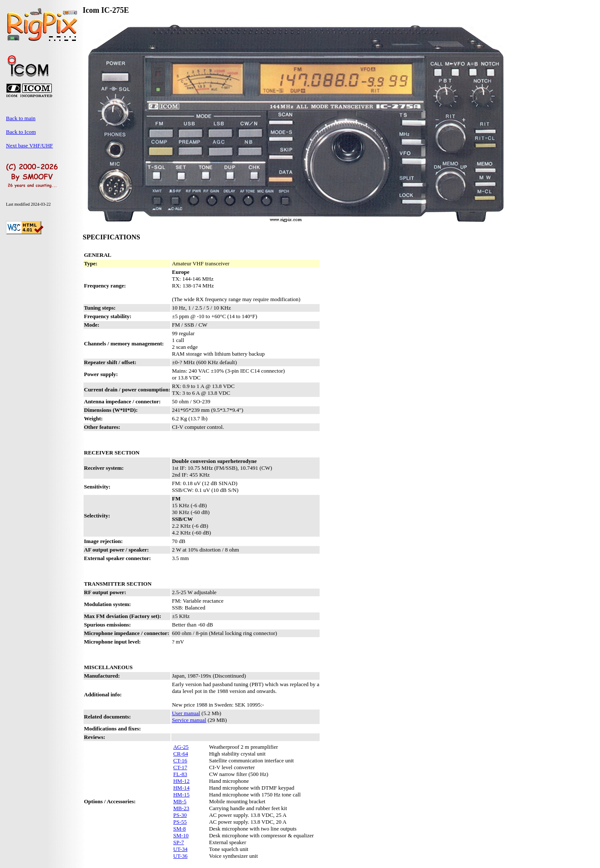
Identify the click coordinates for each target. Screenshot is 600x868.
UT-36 (180, 856)
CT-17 (180, 767)
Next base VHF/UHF (29, 145)
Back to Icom (21, 132)
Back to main (21, 118)
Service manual (189, 720)
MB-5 (180, 801)
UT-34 (180, 849)
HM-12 (181, 781)
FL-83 (180, 774)
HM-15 (181, 795)
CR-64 (180, 754)
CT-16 (180, 760)
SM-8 (179, 829)
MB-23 (181, 808)
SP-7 (178, 842)
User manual (186, 713)
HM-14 (181, 788)
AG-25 (181, 747)
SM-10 (181, 835)
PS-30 (180, 815)
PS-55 (180, 822)
